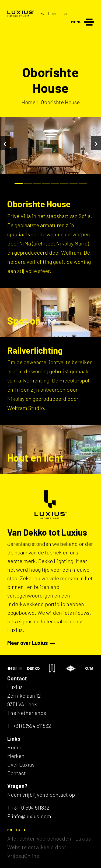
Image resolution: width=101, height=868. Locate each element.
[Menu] (82, 21)
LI (26, 830)
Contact (17, 773)
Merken (16, 756)
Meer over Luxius (31, 643)
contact (59, 795)
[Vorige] (5, 143)
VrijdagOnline (23, 856)
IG (18, 830)
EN (54, 13)
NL (42, 13)
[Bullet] (19, 184)
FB (10, 830)
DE (65, 13)
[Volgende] (96, 143)
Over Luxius (21, 764)
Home (14, 747)
